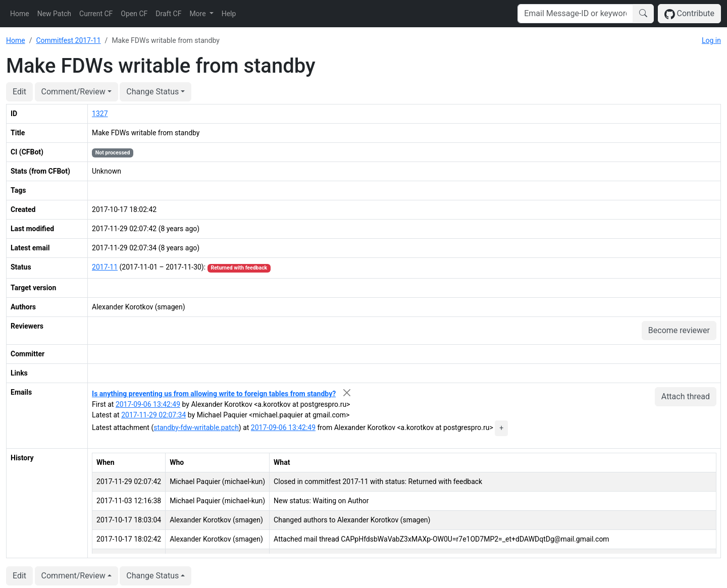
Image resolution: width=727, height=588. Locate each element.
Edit (19, 92)
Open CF (134, 14)
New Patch (54, 14)
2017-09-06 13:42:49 (148, 404)
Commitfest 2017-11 (68, 40)
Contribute (689, 14)
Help (229, 14)
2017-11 (105, 267)
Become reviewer (679, 330)
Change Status (152, 92)
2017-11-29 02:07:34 (153, 415)
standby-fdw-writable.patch (196, 427)
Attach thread (686, 396)
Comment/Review (73, 92)
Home (20, 14)
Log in (711, 40)
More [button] (198, 14)
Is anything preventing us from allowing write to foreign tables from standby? (214, 394)
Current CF (96, 14)
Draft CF (168, 14)
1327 (100, 114)
